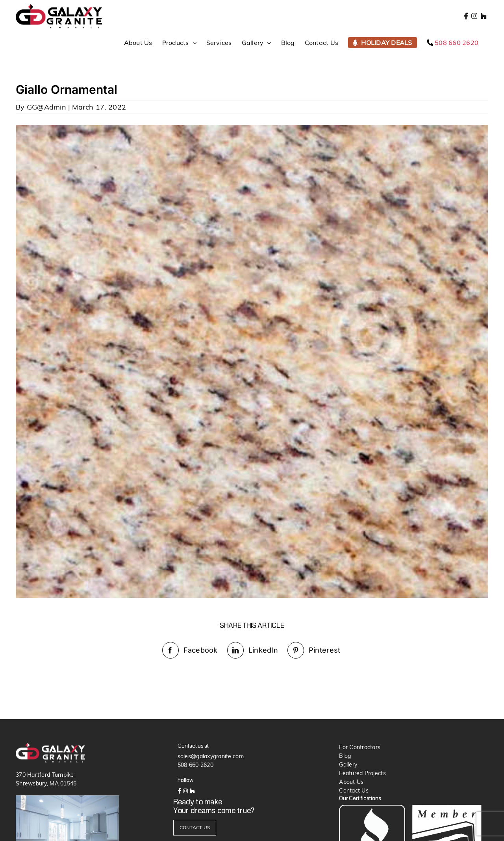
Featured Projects (362, 773)
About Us (351, 782)
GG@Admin (46, 107)
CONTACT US (195, 827)
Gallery (348, 765)
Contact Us (354, 791)
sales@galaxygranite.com (211, 756)
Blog (345, 756)
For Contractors (360, 747)
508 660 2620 (195, 765)
